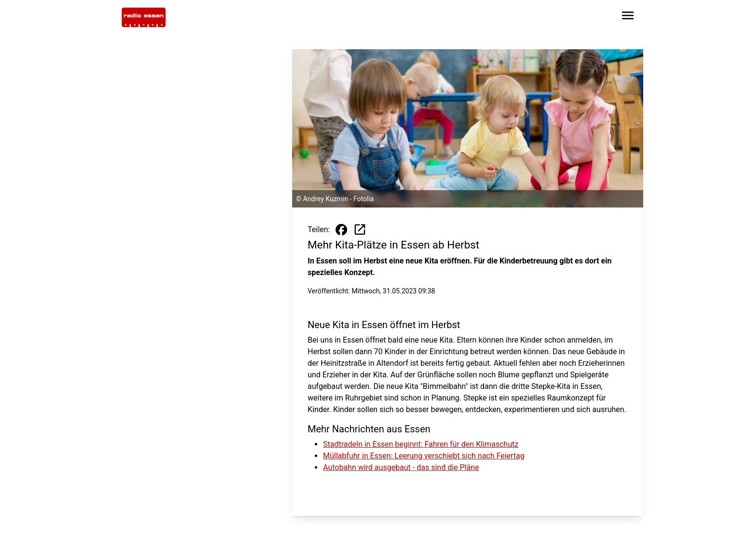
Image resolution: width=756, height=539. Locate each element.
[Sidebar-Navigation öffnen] (628, 17)
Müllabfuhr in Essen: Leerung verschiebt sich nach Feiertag (424, 456)
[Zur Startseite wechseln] (144, 17)
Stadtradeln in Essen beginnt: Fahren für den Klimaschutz (421, 444)
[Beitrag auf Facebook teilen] (341, 230)
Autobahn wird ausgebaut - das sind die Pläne (401, 467)
